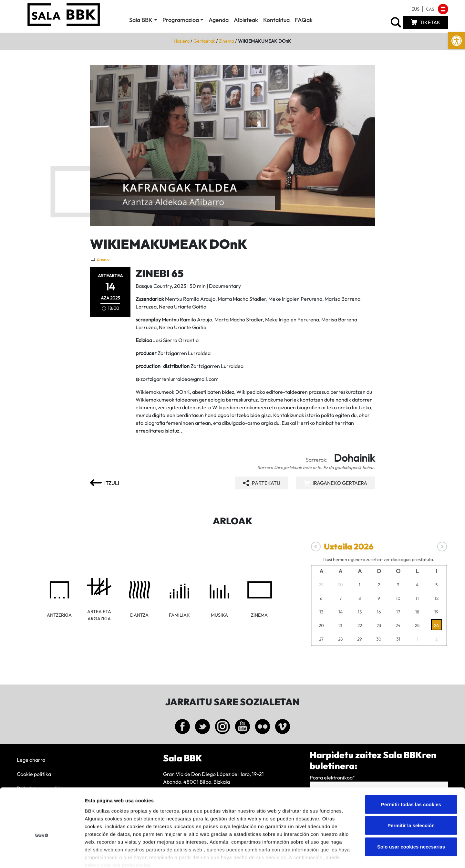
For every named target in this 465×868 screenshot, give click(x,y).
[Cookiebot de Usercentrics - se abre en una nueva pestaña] (42, 855)
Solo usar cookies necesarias (411, 812)
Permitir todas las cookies (411, 769)
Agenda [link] (219, 20)
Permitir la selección (411, 790)
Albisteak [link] (246, 20)
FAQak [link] (304, 20)
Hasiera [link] (182, 41)
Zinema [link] (227, 41)
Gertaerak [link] (204, 41)
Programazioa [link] (181, 20)
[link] (457, 41)
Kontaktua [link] (276, 20)
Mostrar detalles (347, 855)
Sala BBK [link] (141, 20)
